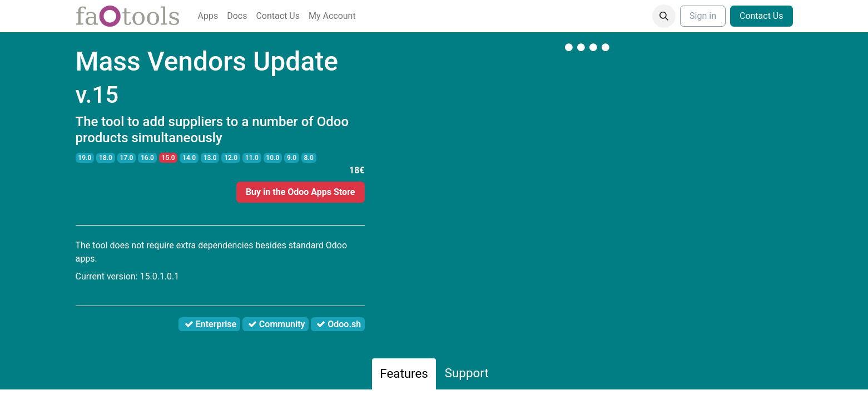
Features (404, 373)
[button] (664, 16)
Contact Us (762, 16)
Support (467, 373)
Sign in (703, 16)
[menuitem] (208, 16)
